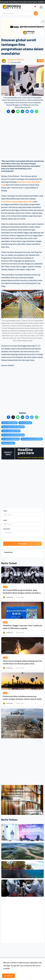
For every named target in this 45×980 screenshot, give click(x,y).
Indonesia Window (16, 59)
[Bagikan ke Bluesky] (27, 111)
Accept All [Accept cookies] (8, 976)
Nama (6, 511)
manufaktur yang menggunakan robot (17, 201)
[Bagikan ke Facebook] (8, 111)
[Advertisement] (22, 137)
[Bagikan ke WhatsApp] (37, 111)
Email (5, 520)
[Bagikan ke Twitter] (13, 111)
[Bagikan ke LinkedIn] (22, 111)
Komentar (7, 529)
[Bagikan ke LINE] (18, 111)
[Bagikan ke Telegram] (32, 111)
